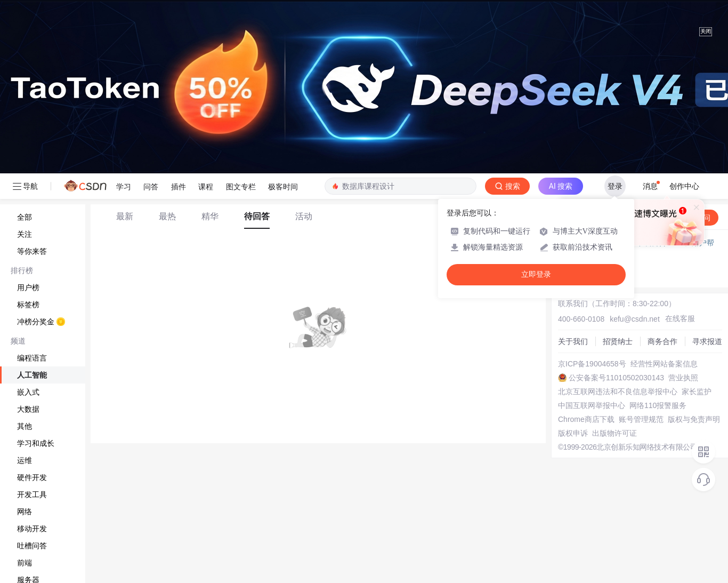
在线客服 (680, 318)
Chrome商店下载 (586, 419)
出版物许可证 (614, 433)
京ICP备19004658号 (592, 364)
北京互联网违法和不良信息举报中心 (618, 392)
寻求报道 (707, 341)
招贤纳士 (618, 341)
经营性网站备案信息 (664, 364)
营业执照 (683, 378)
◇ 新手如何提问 (589, 264)
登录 (615, 186)
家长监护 (697, 392)
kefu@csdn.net (635, 319)
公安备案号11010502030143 (616, 378)
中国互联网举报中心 (592, 405)
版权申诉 (573, 433)
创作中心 (684, 186)
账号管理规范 (641, 419)
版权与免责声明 (694, 419)
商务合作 (662, 341)
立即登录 (536, 274)
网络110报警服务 (658, 405)
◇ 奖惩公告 (581, 275)
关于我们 (573, 341)
